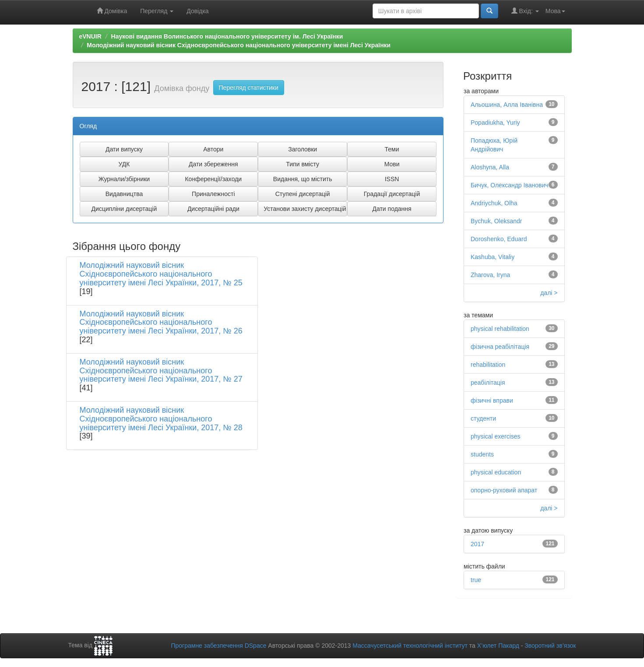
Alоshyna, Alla (490, 167)
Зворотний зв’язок (550, 646)
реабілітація (488, 383)
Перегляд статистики (249, 88)
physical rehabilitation (500, 329)
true (476, 580)
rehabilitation (488, 365)
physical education (496, 472)
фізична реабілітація (500, 347)
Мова (555, 11)
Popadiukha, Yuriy (495, 123)
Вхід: (525, 11)
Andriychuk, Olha (494, 203)
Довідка (197, 11)
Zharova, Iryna (490, 275)
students (482, 454)
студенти (483, 418)
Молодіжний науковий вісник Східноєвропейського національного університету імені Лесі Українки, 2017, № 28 (161, 419)
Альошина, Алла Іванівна (507, 105)
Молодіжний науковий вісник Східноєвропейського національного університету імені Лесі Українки (239, 45)
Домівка (112, 11)
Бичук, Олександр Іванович (510, 185)
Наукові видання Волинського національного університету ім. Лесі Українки (227, 36)
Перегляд (157, 11)
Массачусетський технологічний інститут (410, 646)
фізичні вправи (492, 400)
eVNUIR (90, 36)
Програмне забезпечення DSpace (218, 646)
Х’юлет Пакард (498, 646)
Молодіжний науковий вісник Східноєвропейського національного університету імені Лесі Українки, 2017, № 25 (161, 274)
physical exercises (496, 436)
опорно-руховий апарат (504, 490)
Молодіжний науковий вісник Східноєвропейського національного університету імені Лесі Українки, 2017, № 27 (161, 371)
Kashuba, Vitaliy (493, 257)
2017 (477, 544)
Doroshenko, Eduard (499, 239)
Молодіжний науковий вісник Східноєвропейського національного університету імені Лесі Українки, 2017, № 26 (161, 323)
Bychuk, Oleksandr (496, 221)
